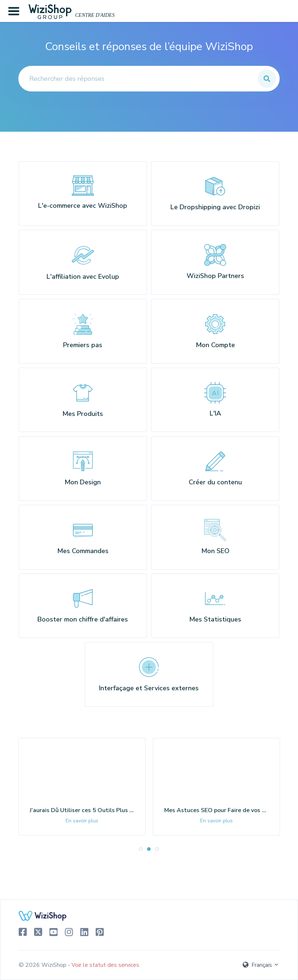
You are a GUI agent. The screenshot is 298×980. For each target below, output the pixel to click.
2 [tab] (149, 868)
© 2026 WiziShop (43, 965)
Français (261, 965)
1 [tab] (141, 868)
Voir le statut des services (105, 965)
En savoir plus (82, 839)
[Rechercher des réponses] (149, 79)
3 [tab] (157, 868)
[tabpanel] (82, 806)
